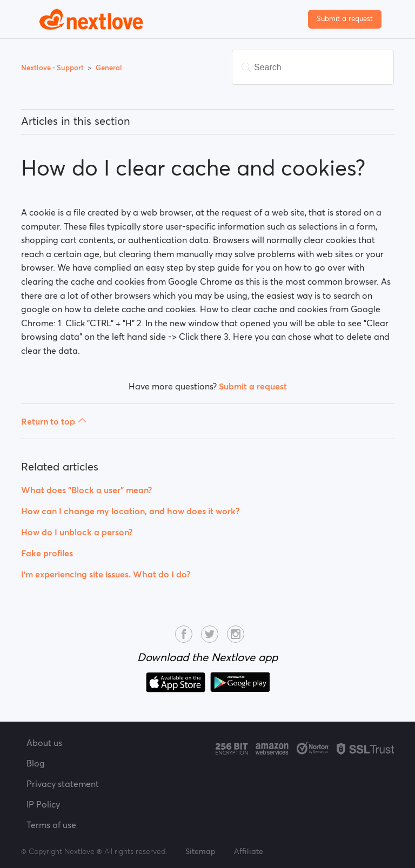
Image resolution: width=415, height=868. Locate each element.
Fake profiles (47, 553)
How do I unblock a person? (77, 532)
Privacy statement (63, 784)
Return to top (54, 421)
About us (44, 743)
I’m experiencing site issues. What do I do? (106, 574)
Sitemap (200, 851)
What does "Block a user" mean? (86, 490)
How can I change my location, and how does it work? (130, 511)
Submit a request (345, 19)
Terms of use (51, 825)
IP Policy (43, 804)
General (109, 68)
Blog (36, 763)
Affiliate (249, 851)
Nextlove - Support (53, 68)
